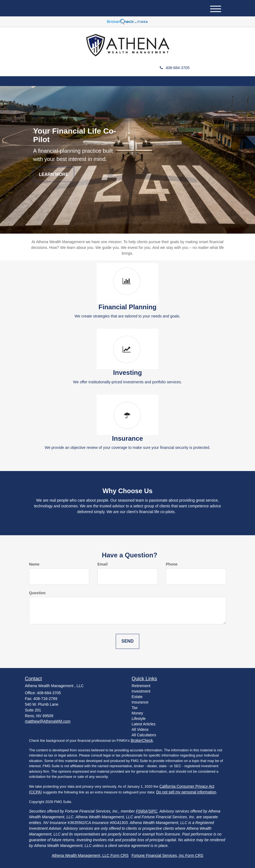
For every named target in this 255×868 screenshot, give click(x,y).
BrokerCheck (142, 740)
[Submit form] (127, 641)
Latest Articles (144, 724)
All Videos (140, 729)
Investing (127, 373)
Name (34, 564)
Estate (137, 697)
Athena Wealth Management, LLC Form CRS (90, 855)
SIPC (153, 811)
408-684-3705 (175, 68)
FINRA (142, 811)
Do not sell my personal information (186, 792)
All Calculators (144, 735)
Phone (172, 564)
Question (37, 593)
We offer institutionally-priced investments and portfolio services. (127, 382)
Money (137, 713)
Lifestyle (139, 719)
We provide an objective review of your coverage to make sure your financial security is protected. (127, 448)
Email (102, 564)
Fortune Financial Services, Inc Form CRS (167, 855)
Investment (141, 691)
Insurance (127, 438)
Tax (135, 708)
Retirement (141, 686)
